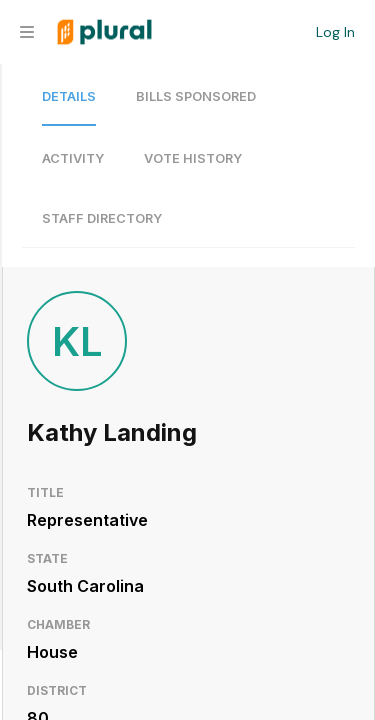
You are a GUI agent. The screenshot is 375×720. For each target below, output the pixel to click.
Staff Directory (102, 218)
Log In (335, 32)
